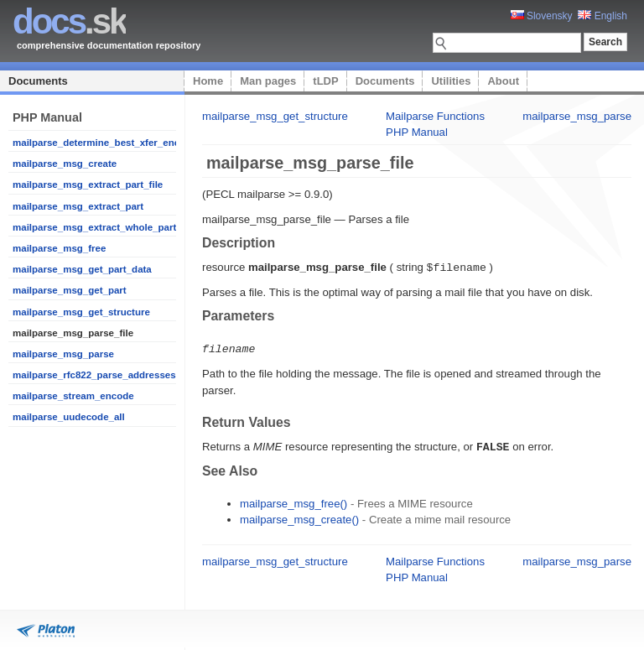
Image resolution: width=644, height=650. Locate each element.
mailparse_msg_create (65, 164)
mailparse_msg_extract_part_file (88, 185)
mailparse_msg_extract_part (78, 206)
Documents (38, 81)
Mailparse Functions (435, 116)
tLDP (325, 81)
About (503, 81)
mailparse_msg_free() (293, 501)
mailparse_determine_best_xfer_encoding (109, 143)
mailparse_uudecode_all (69, 417)
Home (208, 81)
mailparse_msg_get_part (70, 290)
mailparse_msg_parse (63, 354)
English (602, 16)
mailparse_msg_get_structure (81, 312)
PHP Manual (417, 132)
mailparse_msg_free (59, 248)
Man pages (268, 81)
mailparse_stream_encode (73, 396)
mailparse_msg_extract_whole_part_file (104, 227)
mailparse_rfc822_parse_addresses (94, 375)
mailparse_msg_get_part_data (82, 269)
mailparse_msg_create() (299, 517)
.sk (69, 21)
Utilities (451, 81)
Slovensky (542, 16)
